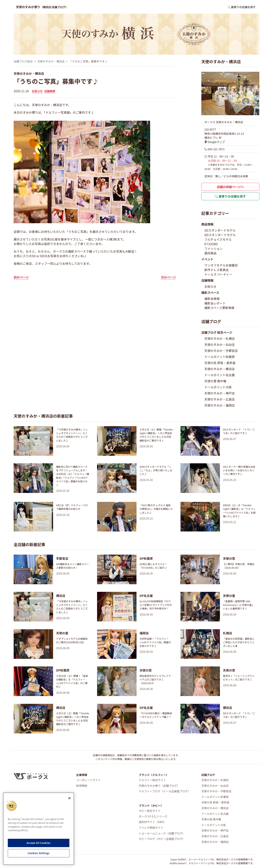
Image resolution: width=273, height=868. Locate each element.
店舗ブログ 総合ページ (217, 332)
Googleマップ (215, 142)
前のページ (21, 277)
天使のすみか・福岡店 (220, 405)
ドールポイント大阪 (218, 387)
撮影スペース (210, 292)
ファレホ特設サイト (151, 827)
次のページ (168, 277)
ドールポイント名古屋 (220, 375)
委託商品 (210, 253)
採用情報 (82, 786)
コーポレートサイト (89, 780)
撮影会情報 (212, 299)
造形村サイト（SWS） (153, 822)
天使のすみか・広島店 (220, 399)
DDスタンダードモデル (220, 235)
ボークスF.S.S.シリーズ (153, 816)
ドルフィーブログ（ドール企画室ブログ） (165, 791)
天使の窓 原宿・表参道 (220, 363)
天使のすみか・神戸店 (220, 393)
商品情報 (207, 224)
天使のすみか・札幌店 (220, 338)
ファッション (213, 248)
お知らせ (37, 91)
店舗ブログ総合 (23, 61)
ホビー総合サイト (150, 811)
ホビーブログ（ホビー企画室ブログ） (162, 839)
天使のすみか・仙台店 (220, 345)
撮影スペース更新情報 (219, 308)
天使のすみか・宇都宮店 (221, 351)
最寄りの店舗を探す (230, 196)
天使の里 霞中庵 (215, 381)
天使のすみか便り (42, 7)
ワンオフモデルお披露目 (221, 265)
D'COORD (211, 244)
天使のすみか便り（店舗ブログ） (159, 786)
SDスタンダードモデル (220, 230)
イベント (207, 259)
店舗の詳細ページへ (230, 187)
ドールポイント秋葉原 (220, 357)
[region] (39, 829)
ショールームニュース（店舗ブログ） (162, 833)
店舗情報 (50, 91)
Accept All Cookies (38, 843)
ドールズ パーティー (218, 274)
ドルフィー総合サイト (152, 780)
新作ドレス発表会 (217, 270)
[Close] (69, 798)
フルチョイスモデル (218, 239)
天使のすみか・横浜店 (51, 61)
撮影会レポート (215, 303)
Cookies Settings (39, 853)
